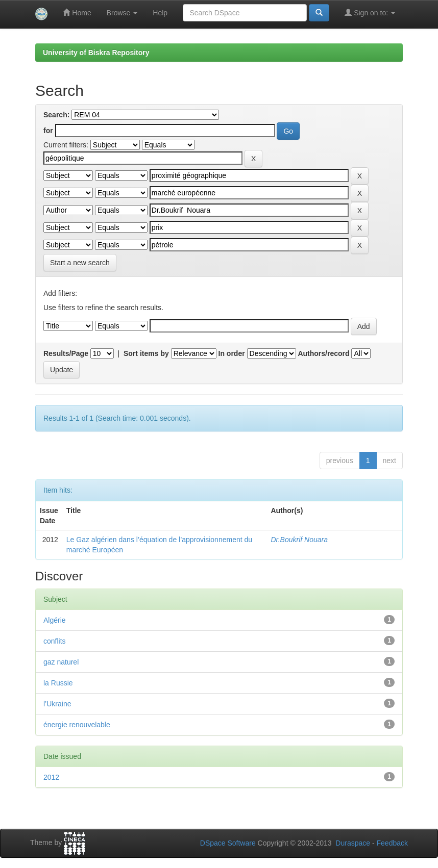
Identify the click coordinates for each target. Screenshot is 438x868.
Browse (122, 13)
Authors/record (323, 353)
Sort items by (146, 353)
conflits (55, 641)
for (48, 131)
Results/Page (66, 353)
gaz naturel (61, 662)
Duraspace (353, 843)
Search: (56, 115)
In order (232, 353)
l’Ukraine (57, 704)
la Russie (58, 683)
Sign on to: (370, 12)
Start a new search (80, 263)
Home (77, 12)
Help (160, 13)
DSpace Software (228, 843)
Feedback (392, 843)
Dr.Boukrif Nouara (299, 540)
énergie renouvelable (77, 725)
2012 (51, 777)
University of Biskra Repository (96, 53)
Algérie (55, 620)
